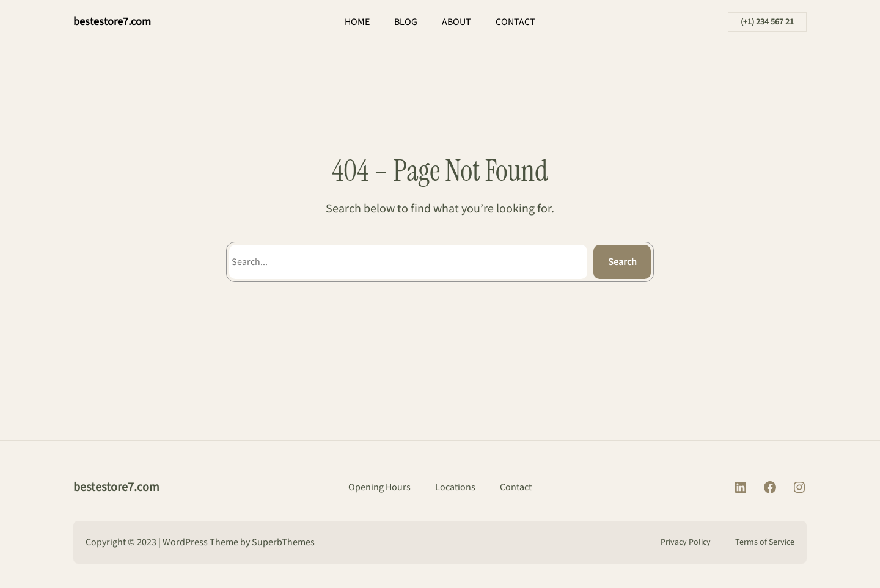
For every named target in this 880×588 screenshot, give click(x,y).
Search (622, 262)
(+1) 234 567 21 (767, 22)
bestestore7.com (112, 22)
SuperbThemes (283, 542)
